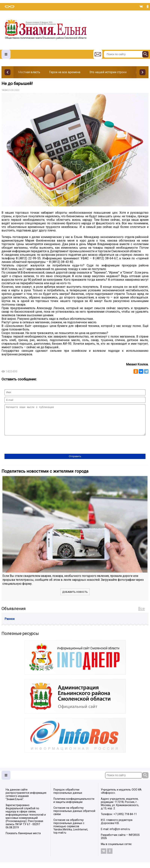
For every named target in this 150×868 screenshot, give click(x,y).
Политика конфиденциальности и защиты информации (74, 806)
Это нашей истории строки (108, 72)
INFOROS (134, 841)
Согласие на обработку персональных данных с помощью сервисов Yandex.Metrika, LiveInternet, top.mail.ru (71, 832)
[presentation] (33, 451)
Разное (10, 624)
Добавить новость (75, 598)
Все (141, 614)
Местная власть (29, 72)
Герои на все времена (65, 72)
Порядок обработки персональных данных (68, 797)
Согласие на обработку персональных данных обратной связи (74, 817)
